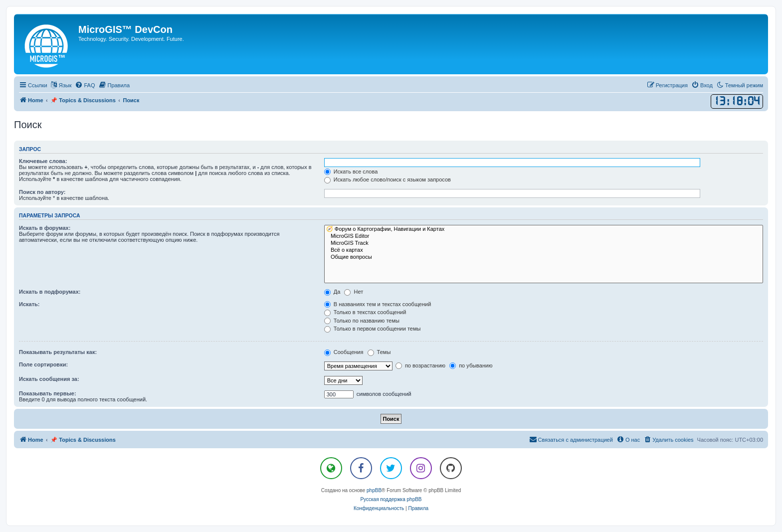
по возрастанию (420, 365)
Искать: (29, 304)
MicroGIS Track (544, 243)
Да (332, 292)
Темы (379, 352)
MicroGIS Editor (544, 236)
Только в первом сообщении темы (373, 329)
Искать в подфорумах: (50, 292)
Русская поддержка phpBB (391, 499)
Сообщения (344, 352)
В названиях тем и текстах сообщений (378, 304)
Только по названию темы (362, 321)
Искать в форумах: (45, 228)
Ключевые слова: (43, 161)
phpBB (374, 490)
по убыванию (471, 365)
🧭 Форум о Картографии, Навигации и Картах (544, 229)
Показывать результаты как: (58, 352)
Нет (354, 292)
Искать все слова (351, 172)
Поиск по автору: (42, 192)
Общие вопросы (544, 257)
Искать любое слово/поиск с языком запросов (388, 179)
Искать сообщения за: (49, 379)
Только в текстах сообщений (365, 312)
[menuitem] (85, 85)
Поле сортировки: (43, 364)
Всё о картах (544, 250)
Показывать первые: (48, 393)
